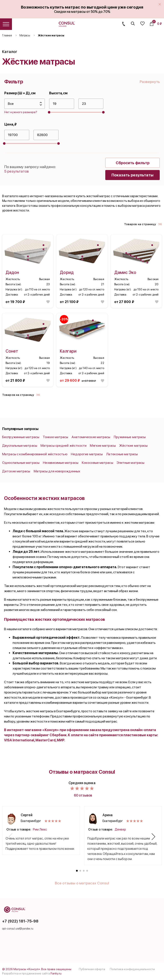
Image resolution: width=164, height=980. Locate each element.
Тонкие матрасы (55, 437)
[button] (11, 837)
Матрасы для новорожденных (57, 471)
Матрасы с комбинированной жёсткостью (35, 454)
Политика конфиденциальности (132, 969)
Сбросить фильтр (133, 163)
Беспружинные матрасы (21, 437)
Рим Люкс (40, 829)
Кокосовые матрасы (97, 463)
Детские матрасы (16, 471)
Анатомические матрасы (91, 437)
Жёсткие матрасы (133, 446)
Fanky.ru (56, 973)
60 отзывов (83, 795)
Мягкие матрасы (103, 446)
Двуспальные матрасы (20, 446)
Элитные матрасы (131, 463)
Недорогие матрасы (87, 454)
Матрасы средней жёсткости (64, 446)
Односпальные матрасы (21, 463)
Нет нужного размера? (21, 112)
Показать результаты (133, 175)
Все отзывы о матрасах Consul (82, 883)
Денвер (120, 829)
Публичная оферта (92, 969)
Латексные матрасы (122, 454)
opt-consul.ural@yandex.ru (18, 929)
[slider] (49, 112)
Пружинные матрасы (130, 437)
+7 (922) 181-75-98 (20, 921)
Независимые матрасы (61, 463)
